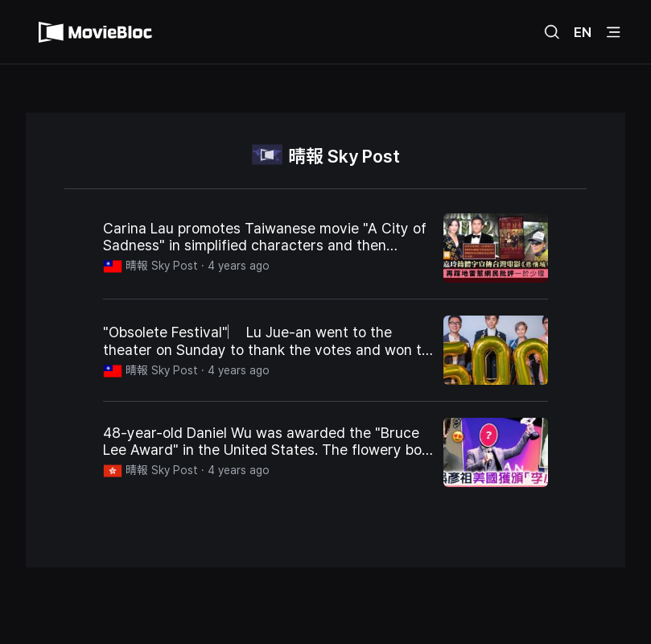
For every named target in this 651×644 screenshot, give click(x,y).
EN (583, 32)
